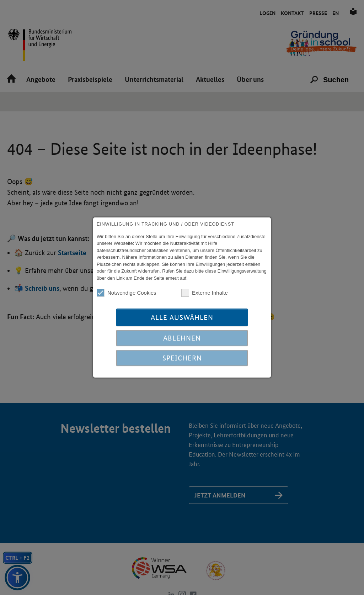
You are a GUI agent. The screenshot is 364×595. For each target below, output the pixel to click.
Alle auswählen (182, 317)
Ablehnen (182, 338)
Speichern (182, 358)
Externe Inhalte (205, 293)
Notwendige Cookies (127, 293)
